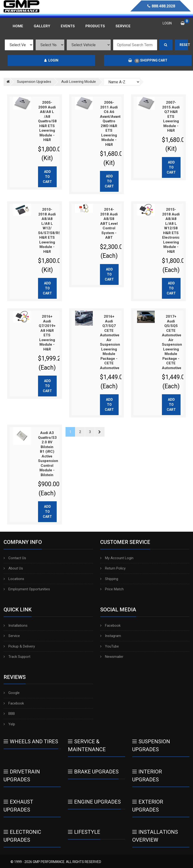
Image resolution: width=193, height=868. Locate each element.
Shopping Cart (148, 61)
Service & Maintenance (87, 745)
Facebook (110, 626)
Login (51, 60)
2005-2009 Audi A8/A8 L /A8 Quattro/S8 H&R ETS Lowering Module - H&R (47, 121)
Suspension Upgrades (151, 745)
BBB (9, 714)
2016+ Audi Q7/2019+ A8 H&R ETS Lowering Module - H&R (47, 333)
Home (18, 26)
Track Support (17, 657)
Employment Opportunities (27, 589)
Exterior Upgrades (148, 806)
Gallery (42, 26)
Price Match (112, 589)
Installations (16, 626)
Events (68, 26)
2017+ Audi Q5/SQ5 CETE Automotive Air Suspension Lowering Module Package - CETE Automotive (172, 342)
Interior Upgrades (147, 776)
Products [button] (95, 26)
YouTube (110, 646)
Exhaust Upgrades (18, 806)
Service (12, 636)
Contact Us (15, 558)
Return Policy (113, 568)
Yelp (9, 724)
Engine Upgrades (94, 802)
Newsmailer (112, 657)
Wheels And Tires (31, 741)
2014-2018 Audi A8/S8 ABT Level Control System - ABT (109, 223)
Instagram (111, 636)
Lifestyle (84, 832)
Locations (14, 579)
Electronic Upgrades (22, 836)
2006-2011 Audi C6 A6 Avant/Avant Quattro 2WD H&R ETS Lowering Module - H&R (110, 124)
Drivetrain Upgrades (22, 776)
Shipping (109, 579)
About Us (13, 568)
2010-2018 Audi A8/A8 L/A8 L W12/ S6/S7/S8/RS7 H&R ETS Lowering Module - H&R (50, 231)
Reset (184, 45)
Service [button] (123, 26)
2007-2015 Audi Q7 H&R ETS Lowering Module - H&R (171, 116)
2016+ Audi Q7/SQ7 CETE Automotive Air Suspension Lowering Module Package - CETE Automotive (110, 342)
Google (12, 693)
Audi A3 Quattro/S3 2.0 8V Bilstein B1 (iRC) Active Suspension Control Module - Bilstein (48, 454)
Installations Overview (155, 836)
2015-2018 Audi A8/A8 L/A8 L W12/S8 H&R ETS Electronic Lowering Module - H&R (171, 231)
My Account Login (117, 558)
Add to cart (47, 177)
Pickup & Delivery (19, 646)
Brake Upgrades (93, 772)
